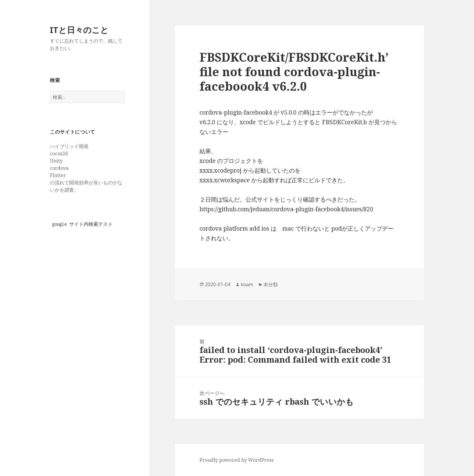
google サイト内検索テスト (83, 224)
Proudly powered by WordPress (237, 460)
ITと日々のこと (79, 30)
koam (247, 284)
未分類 (271, 284)
